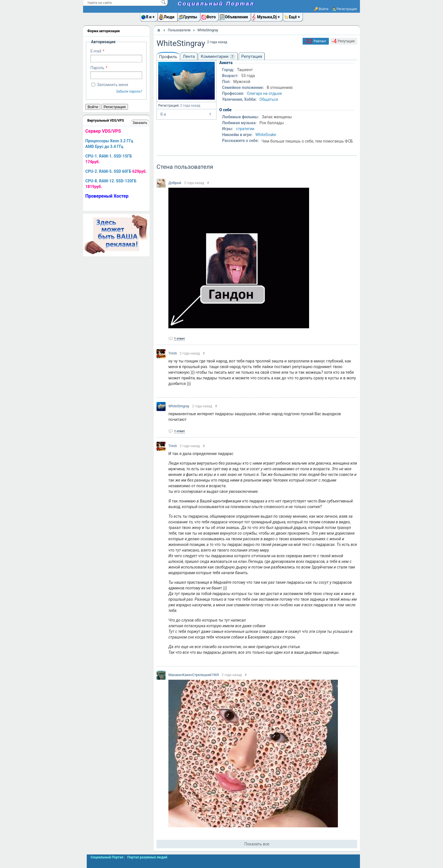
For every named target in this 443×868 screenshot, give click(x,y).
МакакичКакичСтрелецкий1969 (194, 675)
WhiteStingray (179, 406)
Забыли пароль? (129, 91)
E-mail (96, 51)
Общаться (269, 99)
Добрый (175, 183)
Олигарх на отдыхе (264, 93)
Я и (186, 114)
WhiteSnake (266, 135)
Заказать (140, 123)
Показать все (257, 844)
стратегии (245, 129)
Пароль (97, 68)
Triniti (173, 353)
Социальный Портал (216, 4)
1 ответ (179, 339)
